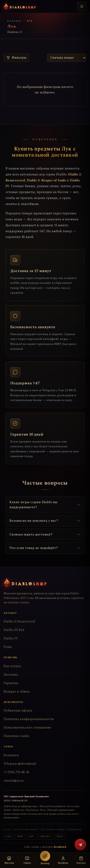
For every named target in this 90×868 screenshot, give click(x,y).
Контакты (11, 755)
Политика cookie (17, 736)
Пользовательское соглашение (27, 727)
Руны (8, 647)
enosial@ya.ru (14, 781)
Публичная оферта (18, 711)
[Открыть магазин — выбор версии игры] (9, 860)
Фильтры (17, 58)
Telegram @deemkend (20, 764)
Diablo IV (11, 638)
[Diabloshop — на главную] (20, 6)
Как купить (12, 666)
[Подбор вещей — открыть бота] (45, 860)
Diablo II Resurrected (19, 621)
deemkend (60, 847)
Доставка (11, 675)
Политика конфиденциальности (29, 719)
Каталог (15, 21)
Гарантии (11, 683)
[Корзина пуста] (81, 860)
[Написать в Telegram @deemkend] (80, 845)
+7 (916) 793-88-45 (16, 772)
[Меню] (82, 6)
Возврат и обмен (17, 692)
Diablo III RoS (14, 630)
